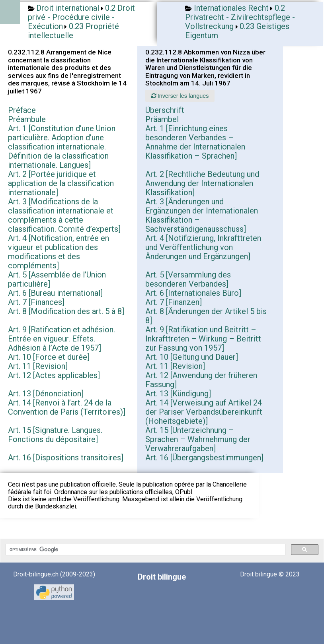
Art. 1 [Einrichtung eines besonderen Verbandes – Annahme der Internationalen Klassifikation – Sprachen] (195, 142)
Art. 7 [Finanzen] (174, 302)
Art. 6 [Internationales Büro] (193, 293)
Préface (22, 110)
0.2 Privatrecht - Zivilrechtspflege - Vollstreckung (240, 17)
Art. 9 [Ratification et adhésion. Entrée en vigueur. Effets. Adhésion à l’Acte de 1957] (61, 339)
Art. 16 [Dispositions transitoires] (66, 458)
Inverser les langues (180, 96)
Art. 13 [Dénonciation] (46, 394)
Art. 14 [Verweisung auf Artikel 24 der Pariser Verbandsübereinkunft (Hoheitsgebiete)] (204, 412)
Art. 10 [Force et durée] (49, 357)
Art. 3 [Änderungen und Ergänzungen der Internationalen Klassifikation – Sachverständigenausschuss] (202, 215)
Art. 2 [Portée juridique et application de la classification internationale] (61, 183)
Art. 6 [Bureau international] (55, 293)
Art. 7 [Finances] (36, 302)
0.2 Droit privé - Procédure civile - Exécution (81, 17)
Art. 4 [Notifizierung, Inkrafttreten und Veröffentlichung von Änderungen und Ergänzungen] (203, 247)
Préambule (27, 119)
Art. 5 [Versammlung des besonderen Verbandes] (188, 279)
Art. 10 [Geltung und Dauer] (192, 357)
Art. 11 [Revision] (38, 366)
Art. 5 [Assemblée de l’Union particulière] (57, 279)
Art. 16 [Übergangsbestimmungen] (204, 458)
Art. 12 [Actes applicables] (54, 375)
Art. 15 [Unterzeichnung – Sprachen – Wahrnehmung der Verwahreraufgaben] (198, 439)
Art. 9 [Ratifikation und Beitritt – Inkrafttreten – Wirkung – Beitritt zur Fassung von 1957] (203, 339)
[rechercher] (145, 550)
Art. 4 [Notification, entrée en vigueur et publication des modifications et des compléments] (59, 252)
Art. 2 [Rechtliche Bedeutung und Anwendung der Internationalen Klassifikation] (202, 183)
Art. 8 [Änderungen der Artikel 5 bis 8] (206, 316)
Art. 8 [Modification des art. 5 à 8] (66, 311)
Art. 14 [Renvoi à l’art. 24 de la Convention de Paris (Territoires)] (67, 407)
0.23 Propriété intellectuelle (73, 31)
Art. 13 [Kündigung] (178, 394)
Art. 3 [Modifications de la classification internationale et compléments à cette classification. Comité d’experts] (64, 215)
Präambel (162, 119)
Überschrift (165, 110)
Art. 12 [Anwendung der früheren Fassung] (201, 380)
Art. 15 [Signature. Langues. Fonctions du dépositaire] (55, 435)
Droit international (68, 8)
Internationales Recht (231, 8)
